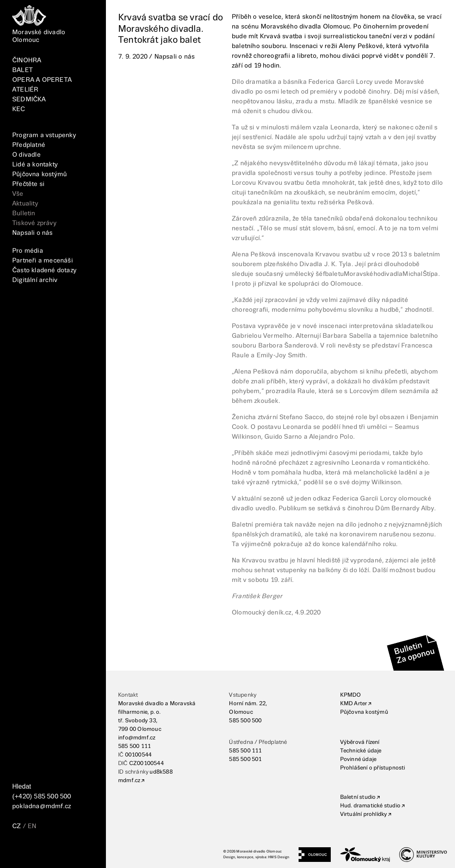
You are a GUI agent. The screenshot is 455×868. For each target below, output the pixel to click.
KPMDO (351, 695)
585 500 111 (134, 746)
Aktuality (25, 204)
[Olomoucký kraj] (365, 855)
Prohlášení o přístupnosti (373, 768)
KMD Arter (354, 704)
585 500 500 (245, 721)
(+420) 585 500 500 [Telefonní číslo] (42, 797)
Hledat (22, 786)
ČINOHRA (27, 60)
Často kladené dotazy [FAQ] (44, 270)
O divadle (26, 155)
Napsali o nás (33, 233)
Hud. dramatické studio (370, 806)
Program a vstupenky (44, 135)
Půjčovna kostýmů (40, 174)
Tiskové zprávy (34, 223)
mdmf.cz (129, 781)
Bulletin (24, 213)
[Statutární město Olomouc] (315, 855)
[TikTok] (58, 850)
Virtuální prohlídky (364, 814)
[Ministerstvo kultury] (423, 855)
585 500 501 (245, 759)
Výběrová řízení (360, 742)
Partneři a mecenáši (43, 261)
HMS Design (279, 857)
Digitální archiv (35, 280)
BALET (22, 70)
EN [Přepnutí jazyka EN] (32, 826)
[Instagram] (40, 850)
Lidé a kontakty (35, 165)
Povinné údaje (358, 759)
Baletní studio (358, 797)
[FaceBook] (21, 850)
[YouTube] (77, 850)
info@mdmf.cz (137, 738)
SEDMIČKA (29, 99)
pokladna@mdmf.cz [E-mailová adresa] (42, 806)
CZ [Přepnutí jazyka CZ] (16, 826)
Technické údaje (361, 751)
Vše (18, 194)
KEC (19, 109)
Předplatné (29, 145)
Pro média (28, 251)
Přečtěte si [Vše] (28, 184)
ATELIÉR (25, 90)
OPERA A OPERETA (42, 80)
